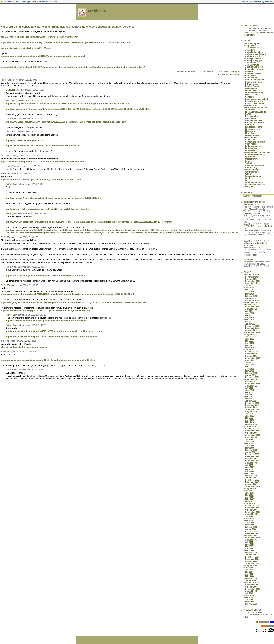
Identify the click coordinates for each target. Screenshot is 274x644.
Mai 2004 (249, 572)
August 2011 (251, 386)
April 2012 (250, 369)
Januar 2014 (251, 324)
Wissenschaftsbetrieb (255, 185)
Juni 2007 (250, 493)
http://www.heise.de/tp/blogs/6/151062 (24, 140)
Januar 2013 (251, 350)
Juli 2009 (249, 439)
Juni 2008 (250, 467)
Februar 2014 (251, 322)
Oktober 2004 (251, 561)
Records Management (255, 155)
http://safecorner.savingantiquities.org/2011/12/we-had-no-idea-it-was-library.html (46, 275)
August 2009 (251, 437)
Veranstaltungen (253, 170)
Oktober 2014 (251, 305)
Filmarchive (251, 90)
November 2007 (252, 482)
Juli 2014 (249, 311)
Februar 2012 (251, 373)
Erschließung (251, 88)
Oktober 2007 (251, 484)
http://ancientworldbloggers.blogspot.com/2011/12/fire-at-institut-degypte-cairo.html (48, 209)
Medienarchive (252, 131)
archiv (18, 2)
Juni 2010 (250, 416)
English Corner (252, 86)
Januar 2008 (251, 478)
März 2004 (250, 576)
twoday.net (9, 2)
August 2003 (251, 591)
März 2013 (250, 345)
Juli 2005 (249, 542)
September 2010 (253, 409)
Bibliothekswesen (253, 73)
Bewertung (250, 71)
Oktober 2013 (251, 330)
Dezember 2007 (252, 480)
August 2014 (251, 309)
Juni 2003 (250, 596)
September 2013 (253, 333)
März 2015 (250, 294)
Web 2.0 (249, 174)
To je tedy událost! (252, 213)
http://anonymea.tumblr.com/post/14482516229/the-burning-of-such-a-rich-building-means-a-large (54, 331)
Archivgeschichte (253, 59)
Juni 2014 (250, 313)
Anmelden (246, 2)
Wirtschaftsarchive (254, 182)
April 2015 (250, 292)
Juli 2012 (249, 362)
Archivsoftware (252, 65)
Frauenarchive (252, 95)
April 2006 (250, 523)
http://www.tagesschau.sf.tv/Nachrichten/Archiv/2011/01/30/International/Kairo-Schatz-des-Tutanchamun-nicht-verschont (66, 122)
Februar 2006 (251, 527)
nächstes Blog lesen (261, 2)
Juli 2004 (249, 568)
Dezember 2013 (252, 326)
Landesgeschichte (254, 127)
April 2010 (250, 420)
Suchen (249, 161)
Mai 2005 (249, 546)
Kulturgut (27, 2)
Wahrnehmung (252, 172)
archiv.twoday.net (252, 43)
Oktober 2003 (251, 587)
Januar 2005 (251, 555)
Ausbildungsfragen (254, 67)
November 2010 (252, 405)
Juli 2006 (249, 516)
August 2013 (251, 335)
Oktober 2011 (251, 382)
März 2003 (250, 602)
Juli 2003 (249, 593)
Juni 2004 (250, 570)
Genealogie (250, 97)
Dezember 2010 (252, 403)
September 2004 (253, 563)
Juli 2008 (249, 465)
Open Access (251, 144)
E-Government (252, 84)
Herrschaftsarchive (254, 101)
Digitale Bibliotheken (255, 80)
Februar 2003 (251, 604)
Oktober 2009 (251, 433)
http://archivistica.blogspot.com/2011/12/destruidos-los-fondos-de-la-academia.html (42, 162)
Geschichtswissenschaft (257, 99)
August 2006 (251, 514)
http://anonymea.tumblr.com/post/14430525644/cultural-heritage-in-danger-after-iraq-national (52, 337)
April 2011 (250, 394)
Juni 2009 (250, 441)
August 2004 (251, 566)
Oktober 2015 (251, 279)
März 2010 (250, 422)
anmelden (265, 29)
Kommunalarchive (254, 120)
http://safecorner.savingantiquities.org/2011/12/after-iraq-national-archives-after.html (43, 56)
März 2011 (250, 397)
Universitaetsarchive (255, 165)
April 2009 (250, 446)
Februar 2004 (251, 578)
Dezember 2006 (252, 506)
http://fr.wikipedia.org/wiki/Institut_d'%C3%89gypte (26, 48)
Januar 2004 (251, 580)
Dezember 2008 (252, 454)
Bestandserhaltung (254, 69)
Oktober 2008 (251, 459)
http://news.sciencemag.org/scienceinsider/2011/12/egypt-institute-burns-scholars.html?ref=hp (48, 360)
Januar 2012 (251, 375)
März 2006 (250, 525)
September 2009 (253, 435)
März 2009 (250, 448)
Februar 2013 (251, 347)
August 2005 (251, 540)
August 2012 (251, 360)
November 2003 (252, 585)
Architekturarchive (254, 48)
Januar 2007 (251, 504)
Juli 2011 (249, 388)
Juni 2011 (250, 390)
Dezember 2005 (252, 531)
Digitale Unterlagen (254, 82)
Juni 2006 (250, 519)
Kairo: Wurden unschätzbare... (46, 2)
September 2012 (253, 358)
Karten (248, 114)
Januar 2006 (251, 529)
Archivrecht (251, 63)
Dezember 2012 (252, 352)
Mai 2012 (249, 367)
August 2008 (251, 463)
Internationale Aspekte (256, 112)
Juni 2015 (250, 288)
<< (271, 2)
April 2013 (250, 343)
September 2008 (253, 461)
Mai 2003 (249, 598)
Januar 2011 (251, 401)
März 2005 (250, 551)
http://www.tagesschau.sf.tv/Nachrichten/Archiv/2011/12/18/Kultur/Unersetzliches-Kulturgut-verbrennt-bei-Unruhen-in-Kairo (67, 104)
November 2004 (252, 559)
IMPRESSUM (251, 106)
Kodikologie (251, 118)
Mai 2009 (249, 444)
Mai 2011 (249, 392)
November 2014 (252, 303)
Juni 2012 (250, 364)
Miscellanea (251, 133)
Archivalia (97, 11)
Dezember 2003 (252, 583)
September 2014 (253, 307)
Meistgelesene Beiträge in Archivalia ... (255, 244)
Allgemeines (251, 46)
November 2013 (252, 328)
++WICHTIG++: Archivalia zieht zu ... (258, 227)
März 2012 (250, 371)
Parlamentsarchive (254, 146)
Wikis (248, 180)
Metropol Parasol (251, 205)
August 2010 (251, 411)
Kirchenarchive (252, 116)
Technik (249, 163)
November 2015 (252, 277)
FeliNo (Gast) (12, 184)
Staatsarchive (252, 159)
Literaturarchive (253, 129)
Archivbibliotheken (254, 52)
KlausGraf (181, 72)
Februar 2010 (251, 424)
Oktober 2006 (251, 510)
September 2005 (253, 538)
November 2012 (252, 354)
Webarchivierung (253, 176)
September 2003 (253, 589)
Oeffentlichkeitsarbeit (255, 142)
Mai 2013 (249, 341)
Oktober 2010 (251, 407)
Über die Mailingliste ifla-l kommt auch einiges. (24, 347)
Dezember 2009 (252, 429)
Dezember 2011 (252, 377)
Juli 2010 (249, 414)
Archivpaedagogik (254, 61)
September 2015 (253, 281)
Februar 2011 (251, 399)
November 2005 (252, 533)
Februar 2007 (251, 501)
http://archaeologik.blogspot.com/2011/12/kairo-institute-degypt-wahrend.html (40, 37)
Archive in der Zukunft (255, 54)
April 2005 (250, 548)
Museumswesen (253, 135)
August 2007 (251, 489)
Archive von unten (254, 56)
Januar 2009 (251, 452)
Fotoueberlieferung (254, 93)
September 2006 (253, 512)
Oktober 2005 (251, 536)
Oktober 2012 (251, 356)
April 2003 (250, 600)
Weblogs (249, 178)
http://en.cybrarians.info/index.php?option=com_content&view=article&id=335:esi (42, 180)
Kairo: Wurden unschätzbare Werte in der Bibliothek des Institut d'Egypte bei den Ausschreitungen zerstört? (67, 27)
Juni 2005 (250, 544)
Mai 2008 (249, 469)
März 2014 (250, 320)
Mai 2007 (249, 495)
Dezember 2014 (252, 300)
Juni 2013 (250, 339)
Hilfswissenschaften (254, 103)
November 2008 (252, 456)
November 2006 (252, 508)
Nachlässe (250, 140)
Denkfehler (248, 260)
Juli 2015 (249, 285)
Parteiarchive (251, 148)
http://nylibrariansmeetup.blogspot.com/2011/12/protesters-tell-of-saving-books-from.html (46, 310)
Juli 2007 (249, 491)
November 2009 (252, 431)
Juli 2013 (249, 337)
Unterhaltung (251, 167)
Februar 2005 (251, 553)
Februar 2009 (251, 450)
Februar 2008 (251, 476)
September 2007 (253, 486)
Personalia (250, 150)
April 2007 (250, 497)
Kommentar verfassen (229, 75)
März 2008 (250, 474)
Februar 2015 (251, 296)
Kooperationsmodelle (255, 123)
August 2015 (251, 283)
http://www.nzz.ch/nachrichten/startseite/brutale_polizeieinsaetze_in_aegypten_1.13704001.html (53, 198)
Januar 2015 (251, 298)
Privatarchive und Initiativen (258, 153)
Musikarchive (251, 138)
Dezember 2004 (252, 557)
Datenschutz (251, 78)
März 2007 (250, 499)
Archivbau (250, 50)
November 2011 (252, 380)
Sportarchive (251, 157)
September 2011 (253, 384)
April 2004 (250, 574)
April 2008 (250, 471)
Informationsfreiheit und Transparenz (255, 109)
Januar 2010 (251, 427)
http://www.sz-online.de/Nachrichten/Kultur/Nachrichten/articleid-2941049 (42, 146)
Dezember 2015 (252, 275)
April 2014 (250, 317)
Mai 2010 (249, 418)
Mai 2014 (249, 315)
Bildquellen (250, 76)
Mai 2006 (249, 521)
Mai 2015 (249, 290)
